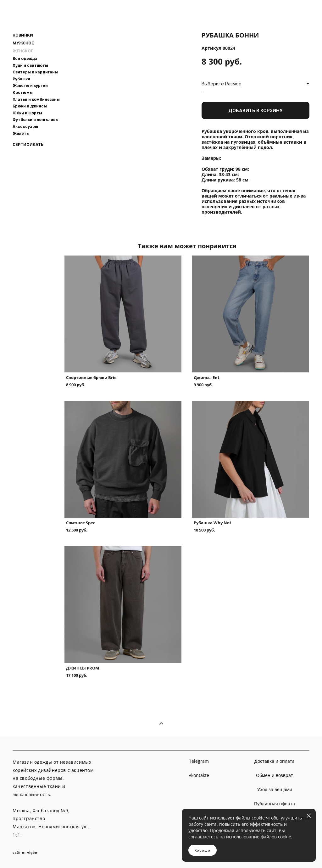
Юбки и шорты (27, 113)
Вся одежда (25, 58)
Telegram (199, 761)
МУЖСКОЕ (23, 43)
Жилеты (21, 133)
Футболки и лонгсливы (36, 120)
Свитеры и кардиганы (35, 72)
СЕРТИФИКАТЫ (29, 145)
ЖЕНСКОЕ (23, 51)
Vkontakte (199, 775)
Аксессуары (25, 126)
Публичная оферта (275, 804)
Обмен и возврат (275, 775)
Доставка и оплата (275, 761)
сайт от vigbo (25, 853)
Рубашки (21, 79)
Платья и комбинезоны (36, 99)
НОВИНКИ (23, 35)
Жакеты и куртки (30, 86)
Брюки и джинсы (30, 106)
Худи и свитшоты (30, 65)
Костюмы (23, 92)
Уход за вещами (275, 789)
